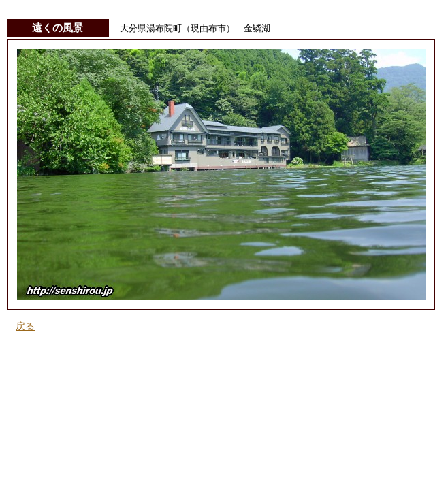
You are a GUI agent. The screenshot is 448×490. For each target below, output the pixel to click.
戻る (25, 326)
